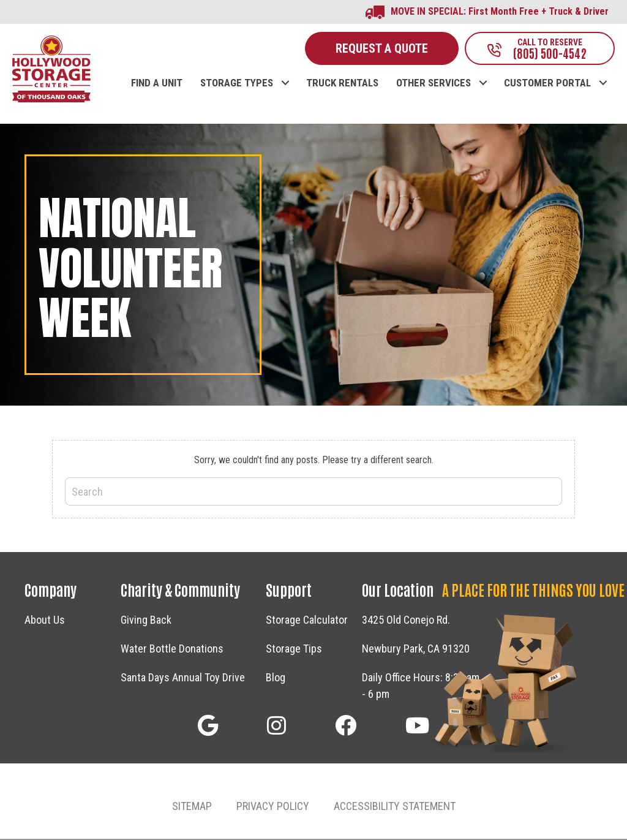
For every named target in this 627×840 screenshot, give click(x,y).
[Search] (313, 493)
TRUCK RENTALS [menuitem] (342, 84)
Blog (276, 678)
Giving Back (146, 620)
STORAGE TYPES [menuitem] (237, 84)
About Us (45, 620)
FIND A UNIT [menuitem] (157, 84)
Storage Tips (294, 649)
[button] (285, 71)
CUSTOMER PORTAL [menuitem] (547, 84)
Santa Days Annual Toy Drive (183, 678)
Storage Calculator (307, 620)
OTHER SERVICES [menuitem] (434, 84)
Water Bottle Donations (172, 649)
